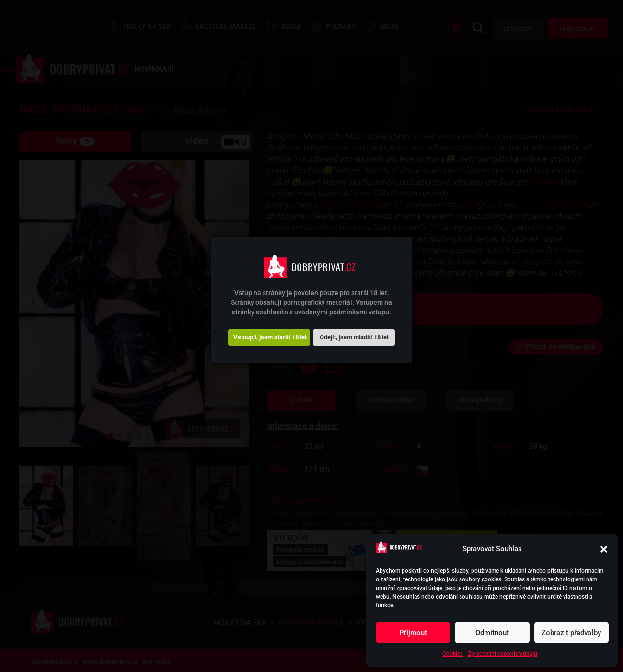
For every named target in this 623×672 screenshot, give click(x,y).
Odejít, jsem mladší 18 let (354, 337)
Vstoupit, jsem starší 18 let (270, 337)
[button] (604, 549)
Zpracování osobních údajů (502, 654)
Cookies (453, 654)
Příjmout (413, 633)
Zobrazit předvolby (571, 633)
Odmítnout (492, 633)
